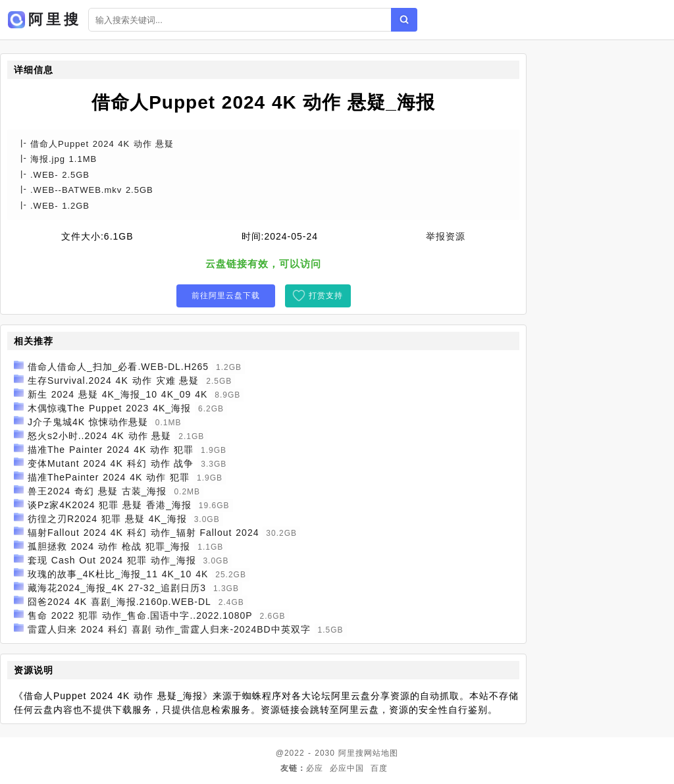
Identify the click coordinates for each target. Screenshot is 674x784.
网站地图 (381, 753)
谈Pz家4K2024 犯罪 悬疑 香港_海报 (110, 505)
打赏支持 (326, 296)
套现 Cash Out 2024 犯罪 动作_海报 (112, 560)
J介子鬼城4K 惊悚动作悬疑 (88, 422)
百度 (379, 768)
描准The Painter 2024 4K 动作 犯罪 (111, 450)
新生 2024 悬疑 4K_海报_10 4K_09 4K (117, 394)
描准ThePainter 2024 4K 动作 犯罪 (109, 477)
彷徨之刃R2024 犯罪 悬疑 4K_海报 (107, 519)
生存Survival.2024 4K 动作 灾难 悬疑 (114, 380)
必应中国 (347, 768)
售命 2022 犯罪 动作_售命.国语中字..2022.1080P (140, 615)
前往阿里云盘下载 (226, 296)
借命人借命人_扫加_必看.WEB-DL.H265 (118, 367)
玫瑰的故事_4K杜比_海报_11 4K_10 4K (118, 574)
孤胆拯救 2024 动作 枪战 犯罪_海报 (109, 546)
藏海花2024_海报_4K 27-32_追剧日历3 (117, 588)
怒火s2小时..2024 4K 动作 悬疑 (100, 436)
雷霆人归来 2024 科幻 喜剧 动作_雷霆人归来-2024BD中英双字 (169, 629)
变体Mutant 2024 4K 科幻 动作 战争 (111, 463)
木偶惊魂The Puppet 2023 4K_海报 (109, 408)
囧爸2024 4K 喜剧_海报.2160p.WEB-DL (119, 602)
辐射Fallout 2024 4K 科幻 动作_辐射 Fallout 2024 (143, 533)
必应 (315, 768)
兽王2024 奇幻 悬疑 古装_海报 (97, 491)
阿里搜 (351, 753)
